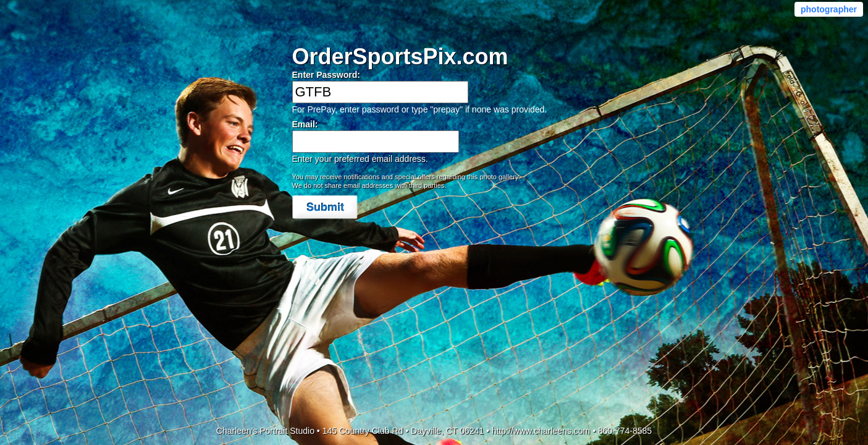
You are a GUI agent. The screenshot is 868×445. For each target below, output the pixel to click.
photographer (829, 9)
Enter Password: (326, 75)
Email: (305, 124)
